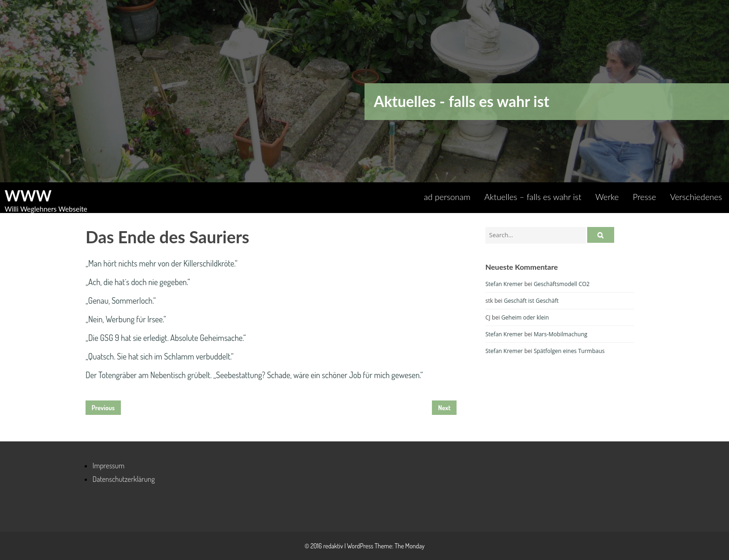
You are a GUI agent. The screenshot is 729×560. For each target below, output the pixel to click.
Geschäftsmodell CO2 (562, 284)
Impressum (109, 466)
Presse (644, 197)
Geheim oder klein (525, 317)
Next (444, 408)
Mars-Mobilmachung (560, 334)
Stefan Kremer (504, 284)
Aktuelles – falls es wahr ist (533, 197)
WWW (28, 196)
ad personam (447, 197)
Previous (103, 408)
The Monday (410, 546)
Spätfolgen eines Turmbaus (569, 351)
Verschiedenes (696, 197)
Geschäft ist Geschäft (531, 301)
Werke (607, 197)
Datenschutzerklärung (124, 479)
